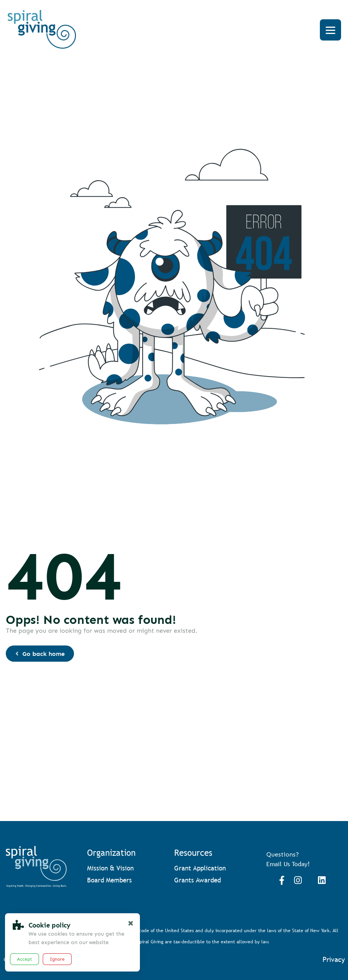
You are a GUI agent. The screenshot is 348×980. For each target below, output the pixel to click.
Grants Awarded (198, 880)
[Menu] (330, 30)
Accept (24, 959)
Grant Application (200, 868)
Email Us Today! (288, 864)
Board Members (109, 880)
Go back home (40, 654)
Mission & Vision (110, 868)
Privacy (334, 960)
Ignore (57, 959)
